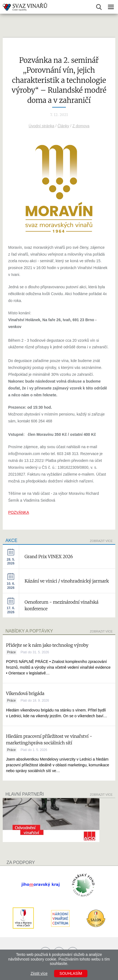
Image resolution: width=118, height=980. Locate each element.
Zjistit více (39, 973)
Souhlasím (71, 973)
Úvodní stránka (42, 126)
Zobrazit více (101, 541)
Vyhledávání (99, 7)
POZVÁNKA (19, 512)
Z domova (81, 126)
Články (64, 126)
